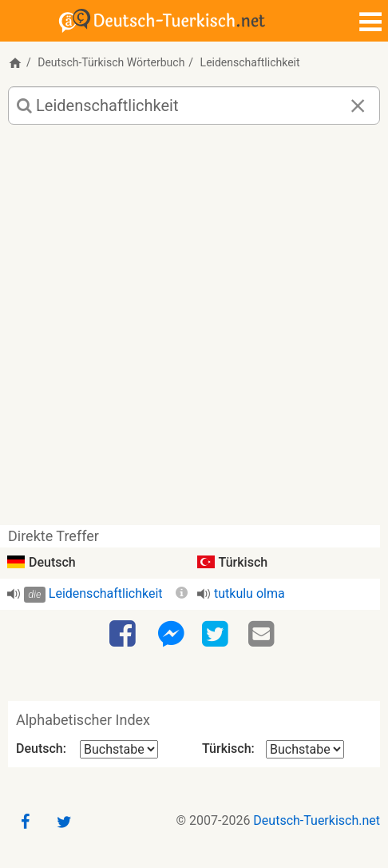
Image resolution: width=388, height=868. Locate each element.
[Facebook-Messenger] (171, 635)
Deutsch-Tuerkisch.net (317, 820)
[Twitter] (217, 635)
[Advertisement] (194, 331)
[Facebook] (125, 635)
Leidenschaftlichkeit (106, 593)
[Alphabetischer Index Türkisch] (305, 749)
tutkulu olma (249, 593)
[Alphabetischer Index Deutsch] (119, 749)
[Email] (263, 635)
